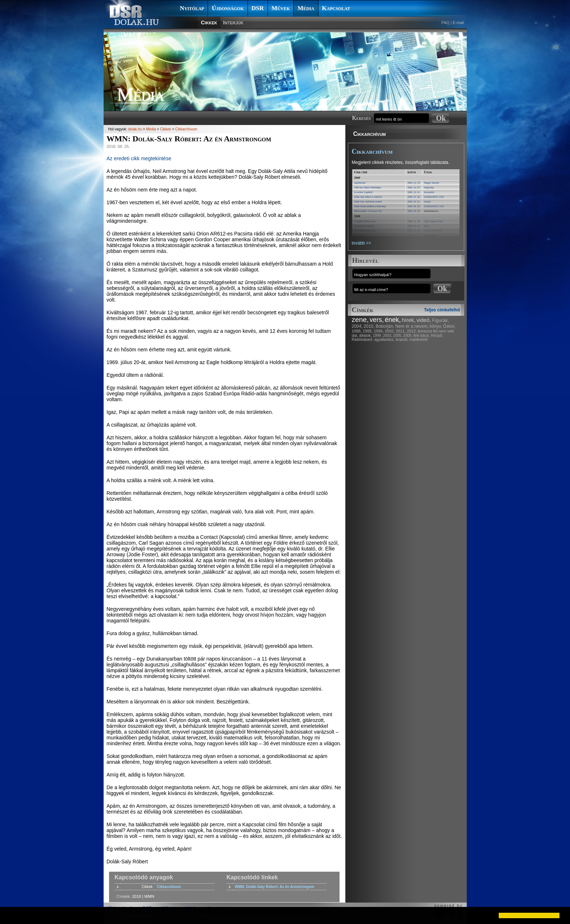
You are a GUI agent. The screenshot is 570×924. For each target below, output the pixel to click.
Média (306, 8)
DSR (258, 8)
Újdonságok (228, 8)
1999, (378, 336)
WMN (149, 896)
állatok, (366, 335)
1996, (379, 331)
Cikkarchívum (370, 134)
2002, (390, 331)
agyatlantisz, (385, 340)
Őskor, (449, 326)
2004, (357, 326)
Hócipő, (437, 336)
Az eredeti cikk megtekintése (139, 158)
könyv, (436, 326)
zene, (360, 320)
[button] (12, 915)
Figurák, (441, 320)
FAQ (445, 23)
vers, (377, 320)
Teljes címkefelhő (442, 310)
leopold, (402, 340)
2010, (369, 326)
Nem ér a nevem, (412, 326)
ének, (393, 320)
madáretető (419, 340)
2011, (401, 331)
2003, (387, 336)
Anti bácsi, (421, 336)
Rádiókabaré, (363, 340)
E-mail (458, 23)
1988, (357, 331)
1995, (368, 331)
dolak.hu (135, 129)
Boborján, (385, 326)
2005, (398, 336)
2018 (136, 896)
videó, (424, 320)
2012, (412, 331)
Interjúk (233, 22)
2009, (408, 336)
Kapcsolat (336, 8)
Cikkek (209, 22)
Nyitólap (192, 8)
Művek (281, 8)
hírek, (409, 320)
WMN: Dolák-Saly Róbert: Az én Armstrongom (274, 887)
